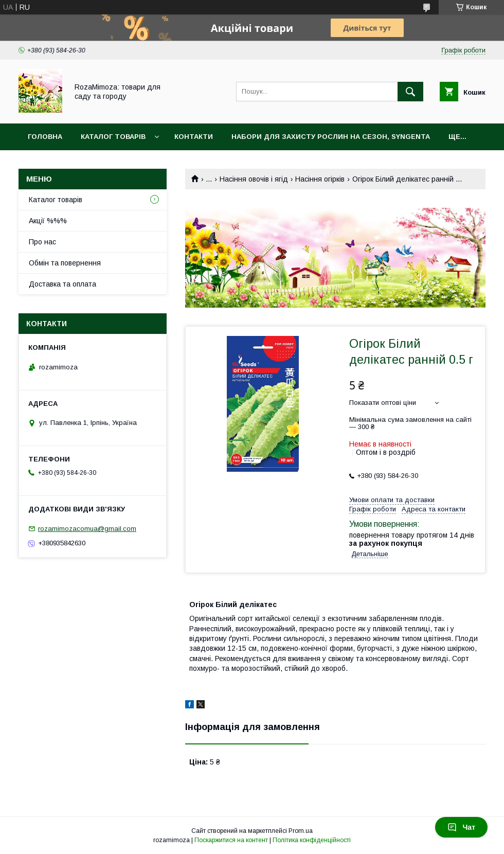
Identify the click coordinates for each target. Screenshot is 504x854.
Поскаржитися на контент (231, 840)
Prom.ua (301, 831)
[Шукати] (410, 92)
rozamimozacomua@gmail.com (87, 529)
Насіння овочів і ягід (254, 179)
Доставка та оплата (62, 284)
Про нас (42, 242)
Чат (461, 827)
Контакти (194, 137)
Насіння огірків (320, 179)
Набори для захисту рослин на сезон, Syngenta (331, 137)
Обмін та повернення (65, 263)
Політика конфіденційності (312, 840)
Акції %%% (48, 221)
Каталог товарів (113, 137)
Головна (45, 137)
